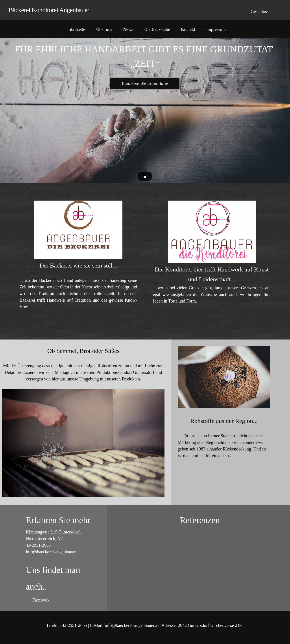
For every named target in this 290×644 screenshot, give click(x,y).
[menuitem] (77, 30)
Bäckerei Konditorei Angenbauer (49, 10)
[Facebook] (40, 600)
